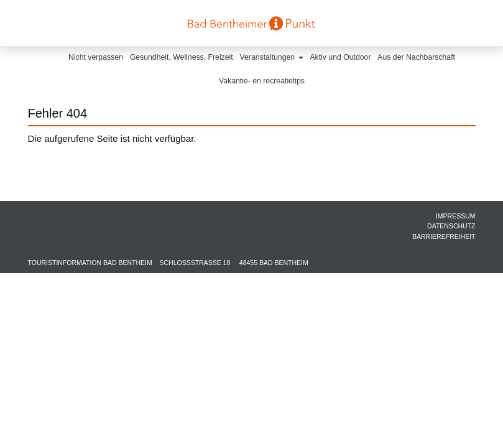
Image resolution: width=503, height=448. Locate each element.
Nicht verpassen (96, 57)
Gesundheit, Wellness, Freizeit (182, 57)
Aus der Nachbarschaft (416, 57)
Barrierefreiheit (444, 236)
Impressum (456, 216)
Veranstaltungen (272, 57)
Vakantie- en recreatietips (262, 81)
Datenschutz (451, 226)
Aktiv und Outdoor (340, 57)
